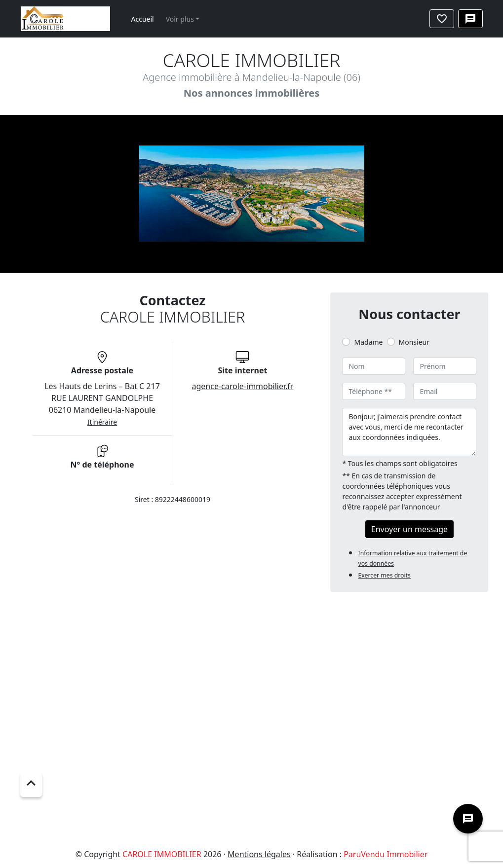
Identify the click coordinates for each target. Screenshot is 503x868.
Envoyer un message (409, 529)
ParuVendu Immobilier (386, 854)
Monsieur (414, 342)
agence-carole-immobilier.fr (243, 386)
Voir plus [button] (180, 19)
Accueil (143, 19)
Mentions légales (259, 854)
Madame (368, 342)
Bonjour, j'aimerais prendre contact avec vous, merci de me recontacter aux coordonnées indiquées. (409, 432)
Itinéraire (102, 422)
